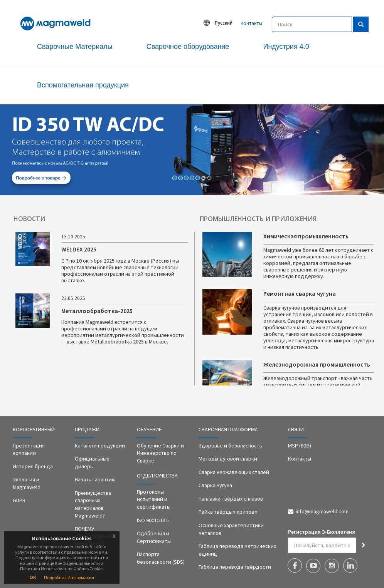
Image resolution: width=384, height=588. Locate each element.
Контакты (251, 23)
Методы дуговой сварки (228, 459)
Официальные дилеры (92, 462)
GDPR (19, 500)
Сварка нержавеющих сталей (234, 472)
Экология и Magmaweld (27, 483)
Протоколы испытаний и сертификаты (154, 499)
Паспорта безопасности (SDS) (161, 558)
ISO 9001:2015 (153, 520)
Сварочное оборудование (188, 47)
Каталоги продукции (100, 446)
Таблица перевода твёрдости (235, 567)
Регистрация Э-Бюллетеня (322, 532)
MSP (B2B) (300, 446)
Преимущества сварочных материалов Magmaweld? (93, 504)
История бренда (33, 466)
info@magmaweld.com (322, 511)
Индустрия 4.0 (286, 47)
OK (33, 577)
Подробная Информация (69, 577)
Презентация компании (29, 449)
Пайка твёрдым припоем (228, 512)
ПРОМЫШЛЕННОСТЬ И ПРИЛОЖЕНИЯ (258, 219)
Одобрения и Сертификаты (154, 537)
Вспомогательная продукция (83, 85)
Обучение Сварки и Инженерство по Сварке (160, 453)
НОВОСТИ (29, 219)
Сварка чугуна (215, 485)
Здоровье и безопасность (230, 446)
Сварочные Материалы (75, 47)
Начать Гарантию (95, 479)
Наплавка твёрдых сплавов (231, 499)
